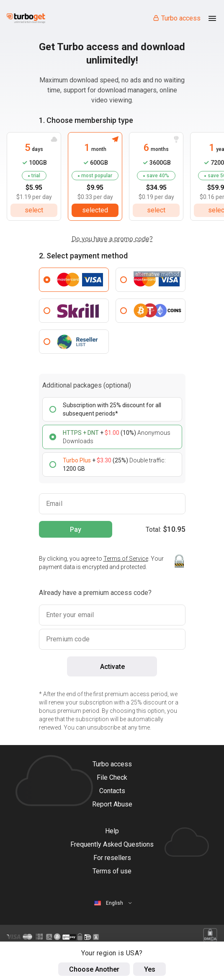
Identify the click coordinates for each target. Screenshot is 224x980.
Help (112, 831)
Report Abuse (112, 804)
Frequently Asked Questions (112, 844)
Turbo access (176, 18)
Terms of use (112, 871)
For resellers (112, 858)
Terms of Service (126, 559)
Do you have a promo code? (112, 239)
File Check (112, 777)
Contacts (112, 791)
